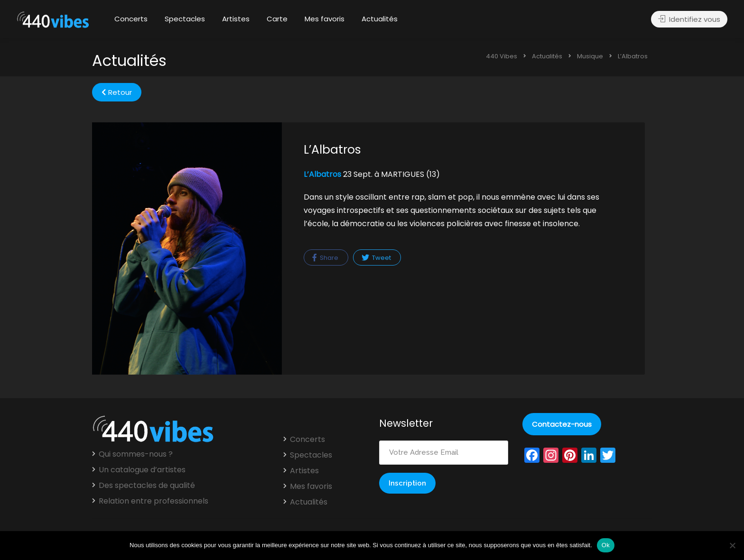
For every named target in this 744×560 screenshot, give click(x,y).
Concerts (131, 19)
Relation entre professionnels (153, 501)
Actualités (380, 19)
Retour (117, 92)
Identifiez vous (689, 19)
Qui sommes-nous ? (136, 454)
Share (325, 258)
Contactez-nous (562, 424)
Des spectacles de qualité (147, 486)
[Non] (732, 545)
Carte (277, 19)
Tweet (376, 258)
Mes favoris (325, 19)
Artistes (236, 19)
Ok (606, 545)
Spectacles (185, 19)
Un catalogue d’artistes (142, 470)
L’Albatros (322, 174)
